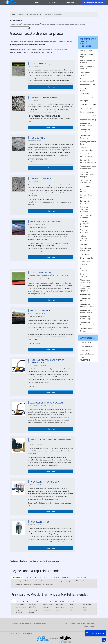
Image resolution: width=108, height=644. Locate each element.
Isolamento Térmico (87, 354)
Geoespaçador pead (87, 51)
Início (67, 623)
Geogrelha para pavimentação (85, 249)
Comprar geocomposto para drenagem (88, 182)
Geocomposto (85, 294)
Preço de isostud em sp (88, 120)
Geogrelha (83, 244)
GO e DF (62, 601)
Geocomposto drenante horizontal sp (88, 324)
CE (56, 601)
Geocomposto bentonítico (85, 131)
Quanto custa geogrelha (85, 269)
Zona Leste (56, 577)
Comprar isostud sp (16, 25)
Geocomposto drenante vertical (86, 125)
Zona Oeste (38, 577)
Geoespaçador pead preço (87, 55)
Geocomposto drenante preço (85, 318)
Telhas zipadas (85, 350)
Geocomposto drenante (85, 299)
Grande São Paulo (67, 577)
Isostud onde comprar (88, 97)
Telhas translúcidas (87, 346)
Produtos (52, 2)
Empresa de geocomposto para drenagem (53, 25)
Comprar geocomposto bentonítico (88, 217)
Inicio (38, 2)
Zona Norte (28, 577)
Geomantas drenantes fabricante (31, 25)
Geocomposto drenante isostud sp (20, 28)
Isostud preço (85, 101)
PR (32, 601)
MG (18, 601)
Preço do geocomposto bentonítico (88, 231)
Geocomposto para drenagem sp (87, 196)
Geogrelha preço (86, 254)
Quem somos (70, 2)
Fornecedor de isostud (88, 116)
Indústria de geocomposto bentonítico (85, 238)
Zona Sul (47, 577)
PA (74, 601)
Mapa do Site (91, 623)
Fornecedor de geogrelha (85, 263)
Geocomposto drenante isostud (86, 312)
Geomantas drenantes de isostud (88, 62)
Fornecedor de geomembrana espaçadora (85, 288)
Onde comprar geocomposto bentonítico (85, 224)
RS (42, 601)
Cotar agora (51, 87)
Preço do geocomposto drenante (88, 143)
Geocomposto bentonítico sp (85, 202)
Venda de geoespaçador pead (87, 80)
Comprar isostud (86, 108)
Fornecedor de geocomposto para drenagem (86, 189)
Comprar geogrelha (87, 258)
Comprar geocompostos (85, 275)
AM (69, 601)
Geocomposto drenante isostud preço (88, 161)
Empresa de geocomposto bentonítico (75, 25)
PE (46, 601)
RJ (14, 601)
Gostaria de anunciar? (94, 2)
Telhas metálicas (86, 343)
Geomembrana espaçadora (85, 74)
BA (51, 601)
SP (28, 601)
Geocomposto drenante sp (85, 137)
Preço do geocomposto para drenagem (88, 167)
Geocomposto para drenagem (87, 330)
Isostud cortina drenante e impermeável (85, 91)
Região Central (17, 577)
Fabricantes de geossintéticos (85, 281)
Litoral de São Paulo (81, 577)
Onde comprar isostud (88, 104)
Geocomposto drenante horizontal (87, 305)
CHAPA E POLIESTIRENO (85, 359)
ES (23, 601)
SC (37, 601)
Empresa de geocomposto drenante (88, 149)
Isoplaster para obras (87, 85)
